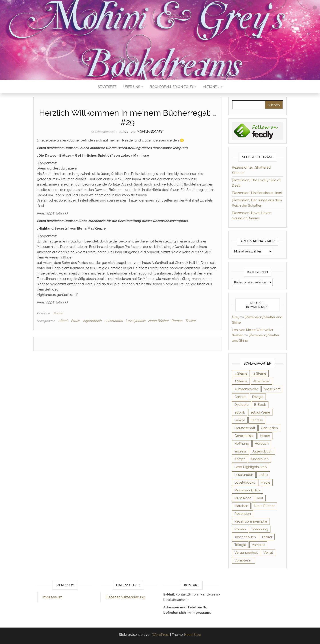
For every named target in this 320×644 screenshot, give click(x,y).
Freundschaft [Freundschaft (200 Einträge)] (245, 428)
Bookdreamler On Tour (173, 87)
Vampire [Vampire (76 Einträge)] (258, 545)
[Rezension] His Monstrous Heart (257, 193)
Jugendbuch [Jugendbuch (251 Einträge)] (262, 451)
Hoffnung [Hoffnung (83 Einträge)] (242, 444)
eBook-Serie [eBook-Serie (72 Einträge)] (260, 412)
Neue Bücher (158, 321)
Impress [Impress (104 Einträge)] (240, 451)
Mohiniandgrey (150, 132)
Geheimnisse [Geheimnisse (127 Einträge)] (244, 436)
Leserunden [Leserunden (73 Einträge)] (244, 475)
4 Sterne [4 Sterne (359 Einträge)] (260, 373)
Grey (236, 317)
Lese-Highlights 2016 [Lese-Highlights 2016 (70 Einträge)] (251, 467)
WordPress (161, 635)
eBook (63, 321)
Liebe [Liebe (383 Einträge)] (263, 475)
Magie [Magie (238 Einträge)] (265, 482)
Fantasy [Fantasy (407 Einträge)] (257, 420)
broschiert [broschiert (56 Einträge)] (272, 389)
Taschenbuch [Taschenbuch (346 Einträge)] (245, 537)
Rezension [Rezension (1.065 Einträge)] (243, 514)
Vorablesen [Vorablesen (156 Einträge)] (243, 560)
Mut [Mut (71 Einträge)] (260, 498)
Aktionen (213, 87)
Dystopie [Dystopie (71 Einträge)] (241, 405)
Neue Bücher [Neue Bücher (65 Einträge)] (264, 506)
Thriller (190, 321)
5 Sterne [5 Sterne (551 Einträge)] (241, 381)
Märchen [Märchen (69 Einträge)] (241, 506)
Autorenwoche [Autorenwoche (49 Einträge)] (246, 389)
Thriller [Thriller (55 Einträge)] (267, 537)
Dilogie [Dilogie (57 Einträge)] (258, 397)
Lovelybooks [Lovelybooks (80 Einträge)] (245, 482)
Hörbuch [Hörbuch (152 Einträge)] (262, 444)
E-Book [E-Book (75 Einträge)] (260, 405)
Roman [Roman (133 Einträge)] (240, 529)
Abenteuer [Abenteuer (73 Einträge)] (261, 381)
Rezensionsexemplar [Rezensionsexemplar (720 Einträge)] (251, 521)
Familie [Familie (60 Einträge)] (240, 420)
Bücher (59, 313)
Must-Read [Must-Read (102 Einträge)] (243, 498)
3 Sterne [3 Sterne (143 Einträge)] (241, 373)
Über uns (133, 87)
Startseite (107, 87)
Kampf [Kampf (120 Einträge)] (240, 459)
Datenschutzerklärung (125, 597)
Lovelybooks (135, 321)
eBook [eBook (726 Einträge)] (240, 412)
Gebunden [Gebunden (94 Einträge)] (269, 428)
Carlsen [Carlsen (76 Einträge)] (240, 397)
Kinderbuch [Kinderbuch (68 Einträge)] (260, 459)
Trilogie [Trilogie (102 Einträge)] (240, 545)
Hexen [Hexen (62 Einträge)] (265, 436)
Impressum (52, 597)
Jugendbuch (92, 321)
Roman (177, 321)
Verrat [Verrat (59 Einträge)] (268, 553)
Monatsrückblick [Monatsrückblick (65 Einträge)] (247, 490)
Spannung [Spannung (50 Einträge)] (260, 529)
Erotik (75, 321)
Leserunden (114, 321)
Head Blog (193, 635)
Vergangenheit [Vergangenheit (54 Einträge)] (246, 553)
